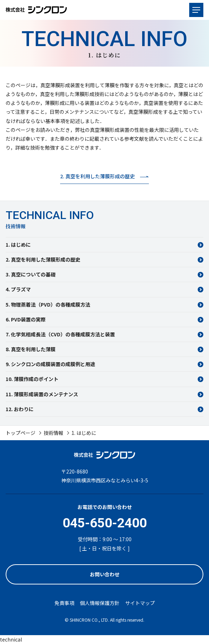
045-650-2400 (105, 523)
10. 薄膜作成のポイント (32, 379)
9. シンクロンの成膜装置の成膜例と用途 (50, 364)
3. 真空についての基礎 (31, 274)
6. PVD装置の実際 (26, 319)
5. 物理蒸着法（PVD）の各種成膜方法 (48, 304)
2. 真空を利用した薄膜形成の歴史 (43, 259)
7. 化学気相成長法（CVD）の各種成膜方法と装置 (60, 334)
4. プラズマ (18, 289)
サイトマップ (140, 603)
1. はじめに (18, 245)
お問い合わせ (105, 574)
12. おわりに (20, 409)
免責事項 (64, 603)
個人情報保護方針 (100, 603)
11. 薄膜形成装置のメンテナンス (42, 394)
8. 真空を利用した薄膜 (31, 349)
